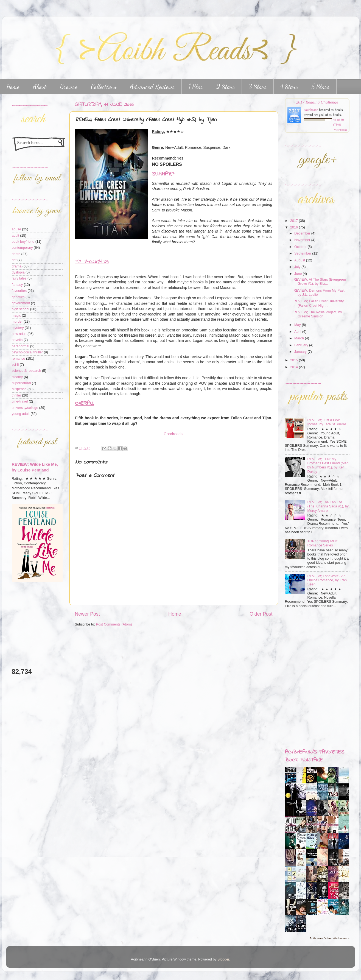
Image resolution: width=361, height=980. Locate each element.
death (16, 254)
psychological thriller (27, 352)
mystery (18, 328)
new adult (19, 334)
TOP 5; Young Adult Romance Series (322, 543)
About (40, 87)
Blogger (223, 959)
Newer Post (87, 614)
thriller (16, 395)
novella (17, 340)
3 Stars (258, 87)
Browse (69, 87)
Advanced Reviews (152, 87)
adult (16, 236)
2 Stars (226, 87)
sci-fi (15, 365)
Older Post (261, 614)
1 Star (196, 87)
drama (17, 266)
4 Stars (289, 87)
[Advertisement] (28, 625)
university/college (25, 408)
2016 (295, 227)
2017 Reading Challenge (317, 102)
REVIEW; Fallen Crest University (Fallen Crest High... (319, 303)
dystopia (18, 272)
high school (21, 309)
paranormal (21, 346)
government (21, 303)
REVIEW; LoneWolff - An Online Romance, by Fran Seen (327, 580)
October (301, 247)
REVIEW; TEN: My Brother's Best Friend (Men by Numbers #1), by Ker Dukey (328, 465)
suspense (19, 389)
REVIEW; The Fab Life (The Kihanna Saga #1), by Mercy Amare (328, 506)
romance (19, 359)
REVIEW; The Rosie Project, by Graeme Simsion (318, 314)
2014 (295, 367)
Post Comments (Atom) (114, 624)
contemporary (22, 248)
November (303, 240)
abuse (16, 229)
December (303, 233)
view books (341, 130)
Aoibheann (311, 110)
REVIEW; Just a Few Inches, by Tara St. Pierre (327, 422)
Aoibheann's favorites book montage (315, 756)
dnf (14, 260)
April (298, 332)
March (300, 338)
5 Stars (321, 87)
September (303, 253)
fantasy (17, 285)
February (302, 345)
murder (17, 322)
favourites (19, 291)
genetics (18, 297)
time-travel (20, 401)
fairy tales (19, 278)
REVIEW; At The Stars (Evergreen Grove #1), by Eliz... (320, 282)
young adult (21, 414)
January (301, 352)
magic (16, 316)
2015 (295, 360)
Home (175, 614)
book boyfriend (23, 242)
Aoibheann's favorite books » (329, 938)
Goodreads (173, 434)
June (299, 274)
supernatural (21, 383)
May (298, 325)
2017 (295, 221)
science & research (26, 371)
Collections (104, 87)
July (298, 267)
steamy (17, 377)
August (300, 260)
